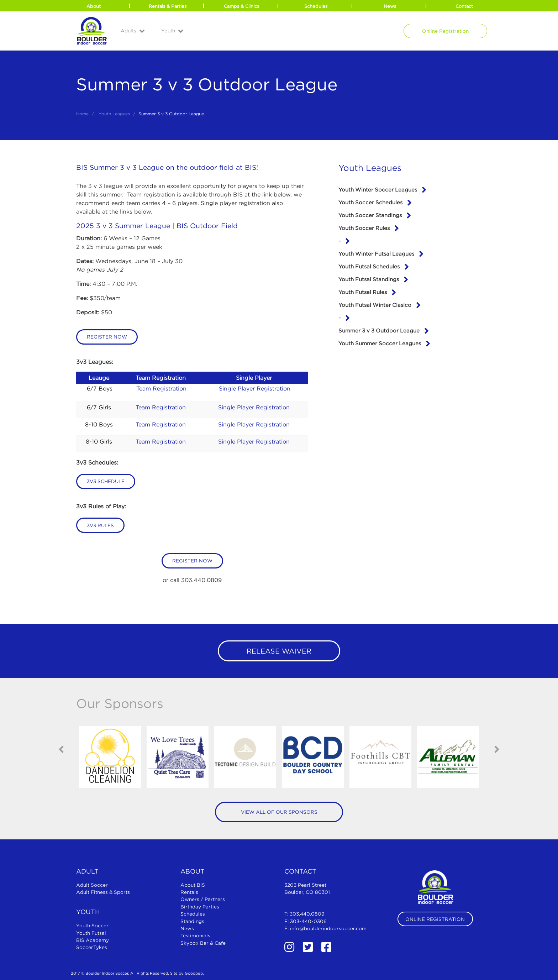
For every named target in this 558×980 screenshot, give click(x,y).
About (94, 6)
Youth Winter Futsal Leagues (376, 253)
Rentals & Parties (168, 6)
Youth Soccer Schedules (370, 202)
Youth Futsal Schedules (369, 266)
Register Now (107, 337)
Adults (128, 31)
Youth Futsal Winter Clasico (375, 305)
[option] (110, 757)
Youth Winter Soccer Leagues (378, 189)
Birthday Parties (200, 907)
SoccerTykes (92, 947)
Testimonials (195, 936)
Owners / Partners (203, 899)
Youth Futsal (91, 933)
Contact (464, 6)
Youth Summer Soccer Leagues (380, 343)
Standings (192, 921)
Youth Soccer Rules (364, 228)
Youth (168, 31)
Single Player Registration (255, 388)
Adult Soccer (92, 885)
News (390, 6)
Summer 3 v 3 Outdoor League (379, 330)
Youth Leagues (114, 114)
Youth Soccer (92, 926)
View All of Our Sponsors (279, 812)
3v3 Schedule (106, 481)
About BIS (193, 885)
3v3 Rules (100, 525)
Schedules (316, 6)
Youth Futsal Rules (363, 292)
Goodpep (194, 973)
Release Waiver (279, 651)
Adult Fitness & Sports (103, 892)
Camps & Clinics (241, 6)
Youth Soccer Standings (370, 215)
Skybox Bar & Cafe (203, 943)
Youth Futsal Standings (369, 279)
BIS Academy (93, 940)
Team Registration (161, 388)
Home (82, 114)
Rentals (189, 892)
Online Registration (445, 31)
